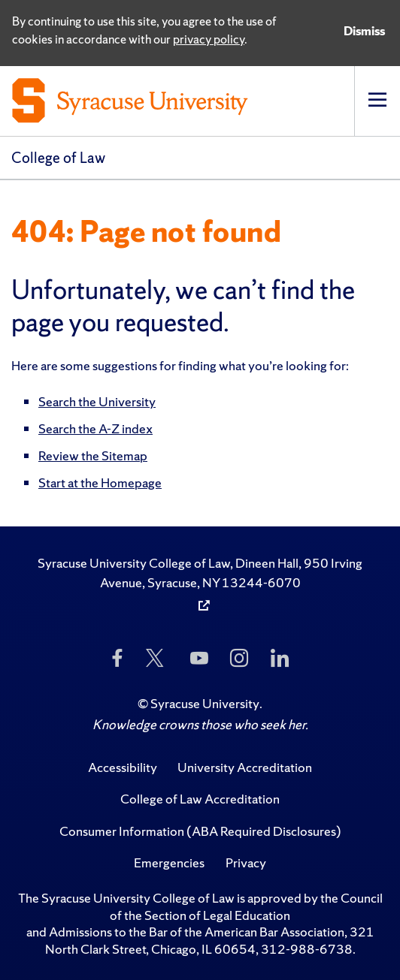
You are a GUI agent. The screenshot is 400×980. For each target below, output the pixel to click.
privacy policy (209, 39)
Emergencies (169, 862)
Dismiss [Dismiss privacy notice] (364, 31)
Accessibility (123, 767)
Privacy (246, 862)
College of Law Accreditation (200, 799)
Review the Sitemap (93, 455)
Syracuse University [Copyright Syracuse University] (205, 703)
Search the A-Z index (95, 428)
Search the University (97, 401)
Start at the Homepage (100, 482)
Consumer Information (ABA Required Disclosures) (200, 831)
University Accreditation (245, 767)
